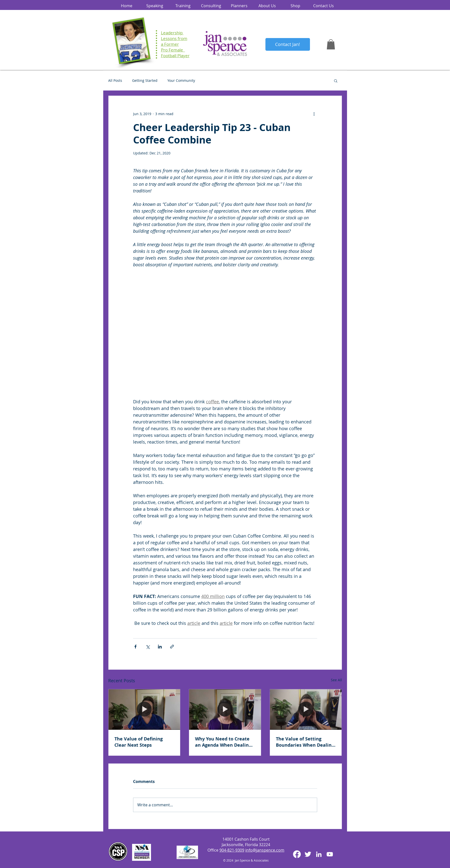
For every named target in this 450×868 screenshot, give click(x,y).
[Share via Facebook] (135, 647)
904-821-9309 (232, 850)
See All (336, 680)
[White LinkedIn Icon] (319, 854)
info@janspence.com (265, 850)
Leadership (172, 33)
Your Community (181, 81)
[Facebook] (297, 854)
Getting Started (145, 81)
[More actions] (314, 114)
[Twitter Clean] (308, 854)
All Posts (115, 81)
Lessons (169, 38)
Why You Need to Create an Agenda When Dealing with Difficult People (223, 742)
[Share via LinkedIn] (160, 647)
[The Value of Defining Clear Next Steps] (144, 709)
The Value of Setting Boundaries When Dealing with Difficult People (305, 742)
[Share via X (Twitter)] (148, 647)
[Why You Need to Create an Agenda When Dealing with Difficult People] (225, 709)
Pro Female (173, 50)
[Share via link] (172, 647)
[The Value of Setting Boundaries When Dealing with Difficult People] (306, 709)
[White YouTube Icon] (330, 854)
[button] (331, 44)
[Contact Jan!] (288, 44)
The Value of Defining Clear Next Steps (139, 742)
